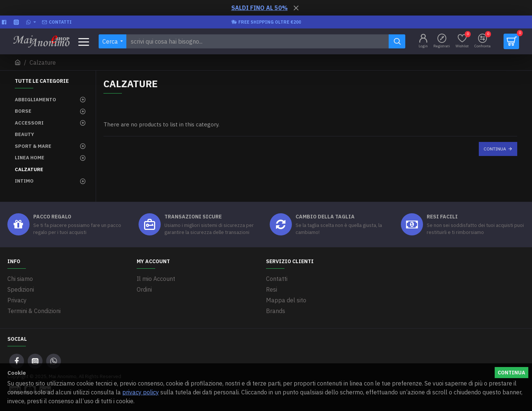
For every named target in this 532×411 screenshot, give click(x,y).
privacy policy (141, 392)
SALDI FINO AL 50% (260, 8)
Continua (495, 149)
